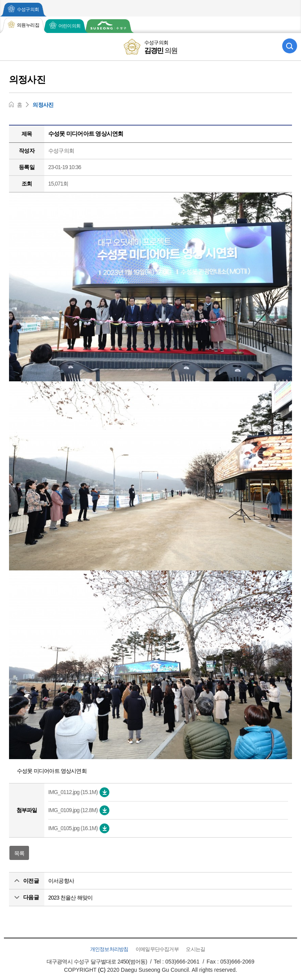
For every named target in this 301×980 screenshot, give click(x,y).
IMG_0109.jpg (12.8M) (79, 810)
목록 (19, 853)
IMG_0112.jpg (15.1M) (79, 792)
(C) (102, 970)
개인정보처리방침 (109, 949)
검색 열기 (290, 46)
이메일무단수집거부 (157, 949)
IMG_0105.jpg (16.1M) (79, 828)
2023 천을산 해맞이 (70, 898)
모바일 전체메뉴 (11, 46)
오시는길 (195, 949)
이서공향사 (61, 881)
